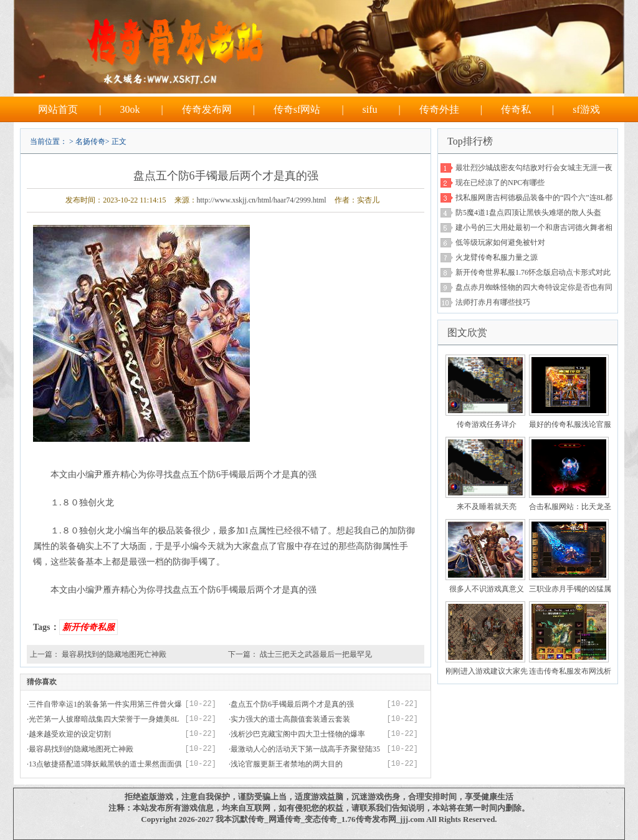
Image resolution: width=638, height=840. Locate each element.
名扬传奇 (90, 141)
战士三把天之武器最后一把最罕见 (316, 654)
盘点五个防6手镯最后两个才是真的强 (292, 704)
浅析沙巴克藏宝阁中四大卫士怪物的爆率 (298, 734)
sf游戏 (586, 109)
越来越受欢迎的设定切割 (70, 734)
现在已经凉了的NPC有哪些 (500, 183)
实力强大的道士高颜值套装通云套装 (290, 719)
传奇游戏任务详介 (487, 424)
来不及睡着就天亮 (487, 507)
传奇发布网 (207, 109)
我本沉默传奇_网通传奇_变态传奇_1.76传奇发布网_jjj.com (320, 819)
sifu (370, 109)
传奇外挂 (439, 109)
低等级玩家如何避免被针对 (500, 242)
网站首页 (58, 109)
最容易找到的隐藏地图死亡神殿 (114, 654)
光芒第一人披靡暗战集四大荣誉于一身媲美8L (104, 719)
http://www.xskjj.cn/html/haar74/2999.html (262, 200)
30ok (130, 109)
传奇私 (516, 109)
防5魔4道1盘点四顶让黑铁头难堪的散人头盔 (528, 212)
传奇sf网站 (297, 109)
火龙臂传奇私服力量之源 (497, 257)
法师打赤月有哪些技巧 (493, 302)
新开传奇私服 (88, 627)
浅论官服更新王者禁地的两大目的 (287, 764)
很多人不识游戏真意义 (487, 589)
